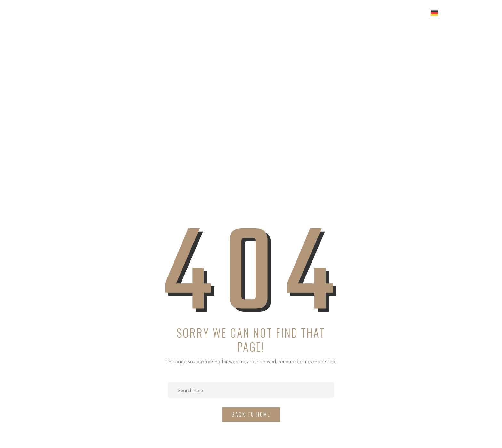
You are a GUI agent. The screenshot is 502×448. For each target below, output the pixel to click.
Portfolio (358, 13)
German (434, 13)
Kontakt (412, 13)
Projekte (321, 13)
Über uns (285, 13)
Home (255, 13)
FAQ (387, 13)
